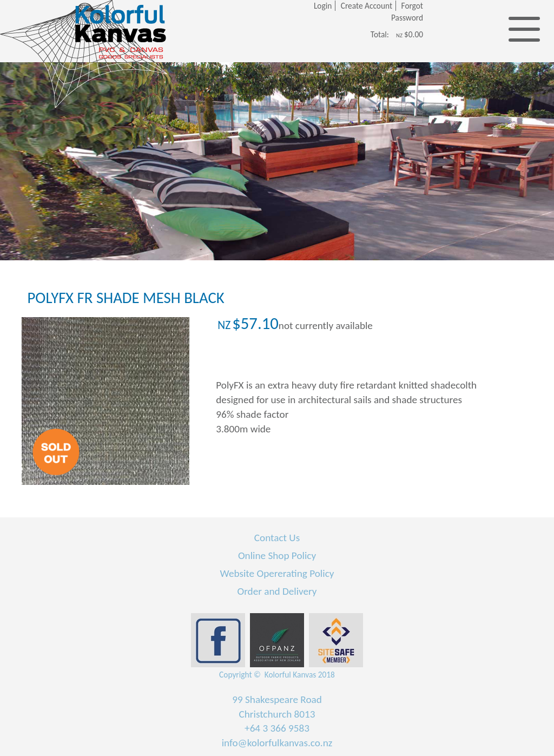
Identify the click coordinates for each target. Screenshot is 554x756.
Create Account (367, 6)
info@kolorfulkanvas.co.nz (277, 743)
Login (323, 6)
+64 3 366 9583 (277, 728)
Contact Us (277, 538)
